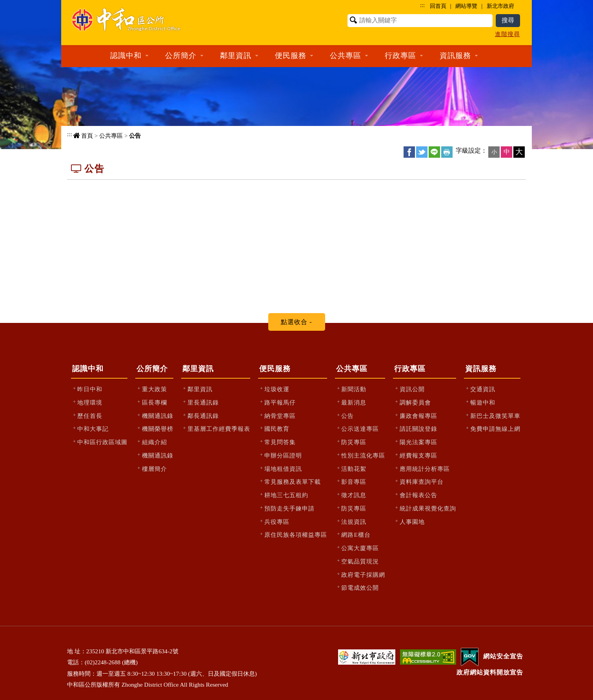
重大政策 (155, 389)
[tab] (297, 322)
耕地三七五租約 (286, 495)
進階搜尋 (508, 34)
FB (409, 152)
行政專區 (410, 369)
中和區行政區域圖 (102, 442)
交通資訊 (483, 389)
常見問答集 (280, 442)
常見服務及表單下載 (293, 482)
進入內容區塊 (20, 4)
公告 (135, 136)
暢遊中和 (483, 402)
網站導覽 (466, 6)
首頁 (87, 136)
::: (422, 5)
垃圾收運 (277, 389)
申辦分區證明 (283, 455)
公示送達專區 (360, 429)
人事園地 (412, 522)
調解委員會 (415, 402)
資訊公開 (412, 389)
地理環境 (90, 402)
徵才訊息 (354, 495)
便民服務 (275, 369)
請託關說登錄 (418, 429)
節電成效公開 (360, 588)
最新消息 (354, 402)
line (434, 152)
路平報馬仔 (280, 402)
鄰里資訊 (198, 369)
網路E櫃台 (356, 535)
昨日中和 (90, 389)
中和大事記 (93, 429)
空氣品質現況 (360, 561)
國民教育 (277, 429)
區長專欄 (155, 402)
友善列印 (447, 152)
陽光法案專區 (418, 442)
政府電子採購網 (363, 575)
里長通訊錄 (203, 402)
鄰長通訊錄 (203, 416)
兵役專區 (277, 522)
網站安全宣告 (503, 656)
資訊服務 (481, 369)
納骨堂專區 (280, 416)
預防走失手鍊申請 (289, 508)
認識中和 (88, 369)
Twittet (422, 152)
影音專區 (354, 482)
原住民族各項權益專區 (296, 535)
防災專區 (354, 442)
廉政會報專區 (418, 416)
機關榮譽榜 (158, 429)
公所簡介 (152, 369)
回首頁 (438, 6)
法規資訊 (354, 522)
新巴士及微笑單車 (495, 416)
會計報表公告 (418, 495)
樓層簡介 (155, 469)
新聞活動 (354, 389)
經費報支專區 (418, 455)
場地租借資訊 (283, 469)
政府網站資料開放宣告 (490, 672)
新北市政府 (500, 6)
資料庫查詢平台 (422, 482)
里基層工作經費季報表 (219, 429)
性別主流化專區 (363, 455)
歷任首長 (90, 416)
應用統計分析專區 (425, 469)
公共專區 (111, 136)
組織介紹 (155, 442)
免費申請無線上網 (495, 429)
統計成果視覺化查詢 (428, 508)
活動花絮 (354, 469)
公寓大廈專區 (360, 548)
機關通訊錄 (158, 416)
